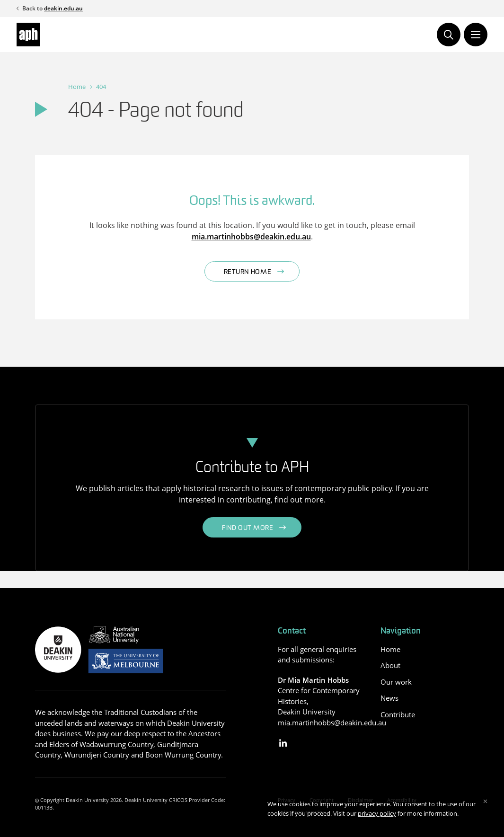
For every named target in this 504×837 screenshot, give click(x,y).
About (390, 665)
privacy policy (377, 813)
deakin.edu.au (63, 8)
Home (77, 87)
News (389, 698)
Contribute (398, 714)
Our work (396, 682)
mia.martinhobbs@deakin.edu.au (251, 237)
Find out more (248, 528)
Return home (248, 272)
